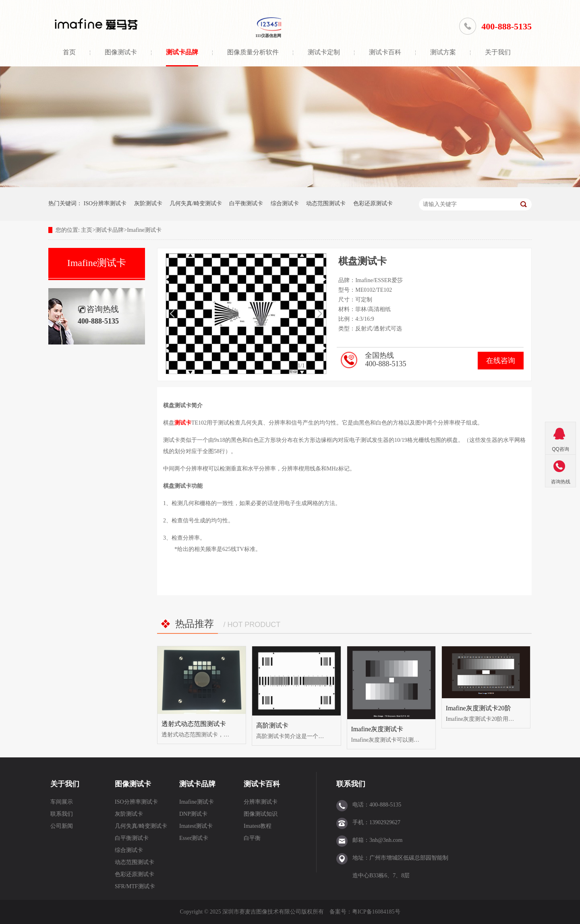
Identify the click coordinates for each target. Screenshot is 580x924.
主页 (87, 230)
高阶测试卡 (272, 725)
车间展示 (62, 802)
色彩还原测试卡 (373, 203)
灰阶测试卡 (148, 203)
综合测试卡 (285, 203)
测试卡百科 (385, 52)
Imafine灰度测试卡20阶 (478, 708)
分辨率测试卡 (261, 802)
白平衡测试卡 (246, 203)
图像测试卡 (121, 52)
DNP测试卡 (193, 814)
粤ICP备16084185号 (376, 912)
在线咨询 (501, 361)
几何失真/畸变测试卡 (196, 203)
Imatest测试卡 (196, 826)
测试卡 (183, 423)
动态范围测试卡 (326, 203)
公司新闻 (62, 826)
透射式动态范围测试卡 (194, 724)
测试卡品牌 (182, 52)
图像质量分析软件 (253, 52)
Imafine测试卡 (144, 230)
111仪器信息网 (268, 36)
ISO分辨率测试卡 (105, 203)
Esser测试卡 (194, 838)
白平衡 (252, 838)
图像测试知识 (261, 814)
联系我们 (62, 814)
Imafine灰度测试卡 (377, 729)
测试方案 (443, 52)
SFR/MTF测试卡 (135, 886)
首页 (69, 52)
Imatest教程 (258, 826)
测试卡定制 (324, 52)
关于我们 (498, 52)
